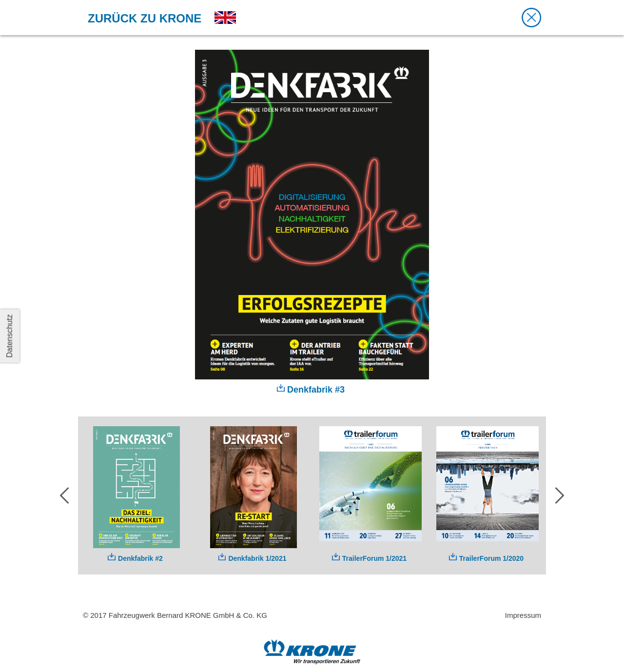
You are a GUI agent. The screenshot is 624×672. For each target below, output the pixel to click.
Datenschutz (10, 336)
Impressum (523, 615)
